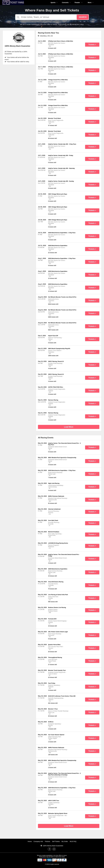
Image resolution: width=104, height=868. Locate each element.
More (91, 2)
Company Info (38, 841)
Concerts (66, 2)
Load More (69, 427)
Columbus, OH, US (45, 36)
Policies (48, 841)
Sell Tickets (56, 841)
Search (83, 17)
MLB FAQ (73, 841)
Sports (54, 2)
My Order (65, 841)
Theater (78, 2)
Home (30, 841)
